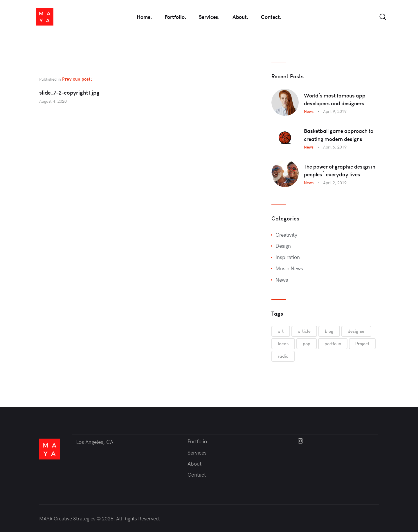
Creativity (286, 235)
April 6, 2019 (335, 147)
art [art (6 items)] (281, 331)
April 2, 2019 (335, 183)
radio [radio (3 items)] (283, 356)
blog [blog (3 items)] (329, 331)
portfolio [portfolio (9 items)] (333, 344)
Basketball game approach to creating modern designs (339, 135)
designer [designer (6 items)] (356, 331)
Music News (289, 268)
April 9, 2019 (335, 111)
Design (283, 246)
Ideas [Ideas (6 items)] (283, 344)
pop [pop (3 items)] (307, 344)
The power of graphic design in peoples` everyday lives (340, 171)
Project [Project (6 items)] (362, 344)
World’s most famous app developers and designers (335, 99)
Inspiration (288, 257)
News (309, 111)
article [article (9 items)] (304, 331)
